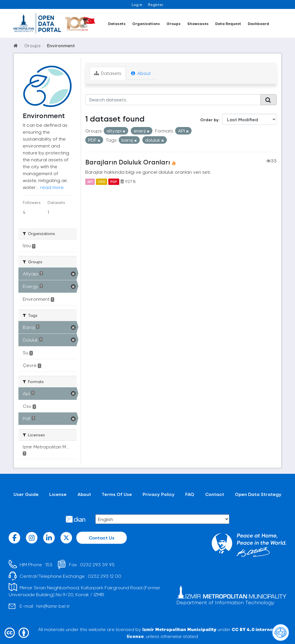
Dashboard (258, 23)
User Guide (26, 494)
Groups (174, 23)
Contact (215, 494)
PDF (114, 181)
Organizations (146, 23)
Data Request (228, 23)
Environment (61, 45)
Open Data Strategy (258, 494)
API (90, 181)
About (141, 73)
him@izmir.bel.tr (53, 606)
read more (52, 187)
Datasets (117, 23)
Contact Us (102, 538)
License (58, 494)
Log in (137, 4)
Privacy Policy (159, 494)
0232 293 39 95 (97, 564)
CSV (102, 181)
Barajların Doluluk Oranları (128, 162)
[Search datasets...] (173, 100)
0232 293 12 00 (105, 576)
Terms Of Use (117, 494)
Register (156, 4)
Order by (209, 120)
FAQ (190, 494)
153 (49, 564)
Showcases (198, 23)
